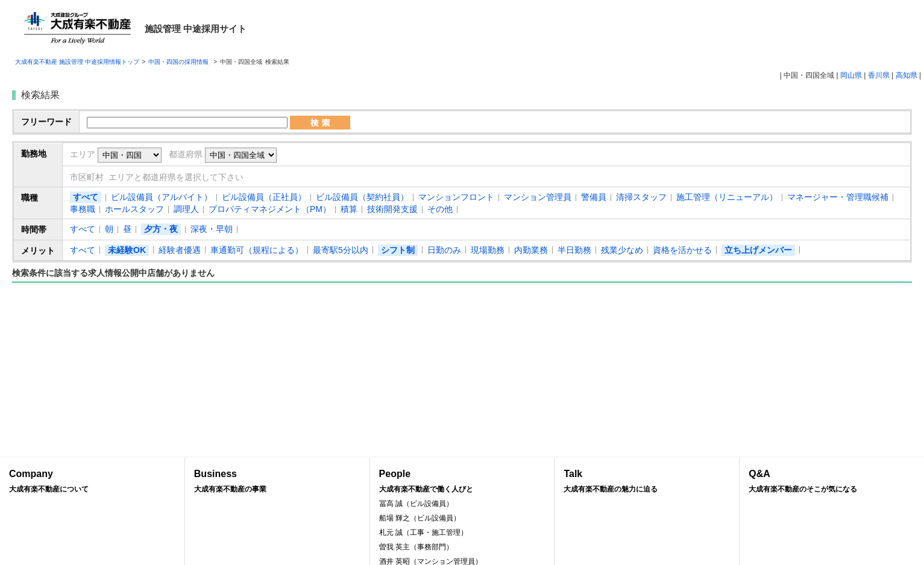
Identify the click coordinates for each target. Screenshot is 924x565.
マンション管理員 (538, 197)
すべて (86, 197)
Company (92, 482)
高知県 (907, 75)
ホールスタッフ (134, 209)
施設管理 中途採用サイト (196, 29)
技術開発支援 (392, 209)
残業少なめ (622, 250)
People (462, 482)
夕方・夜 (161, 229)
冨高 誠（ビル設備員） (416, 504)
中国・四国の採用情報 (179, 62)
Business (277, 482)
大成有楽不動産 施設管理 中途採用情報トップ (77, 62)
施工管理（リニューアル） (727, 197)
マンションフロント (456, 197)
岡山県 (851, 75)
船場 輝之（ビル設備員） (420, 518)
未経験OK (127, 250)
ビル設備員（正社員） (264, 197)
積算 (349, 209)
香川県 (879, 75)
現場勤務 (488, 250)
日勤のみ (444, 250)
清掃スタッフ (641, 197)
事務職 (83, 209)
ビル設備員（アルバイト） (162, 197)
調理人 (186, 209)
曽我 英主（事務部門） (416, 547)
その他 (440, 209)
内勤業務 (531, 250)
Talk (647, 482)
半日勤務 (574, 250)
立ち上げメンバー (758, 250)
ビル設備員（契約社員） (362, 197)
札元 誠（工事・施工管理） (423, 532)
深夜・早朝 (212, 229)
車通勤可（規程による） (257, 250)
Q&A (832, 482)
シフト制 (398, 250)
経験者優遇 (180, 250)
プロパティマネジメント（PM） (270, 209)
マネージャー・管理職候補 (838, 197)
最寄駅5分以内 (341, 250)
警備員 (594, 197)
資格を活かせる (682, 250)
